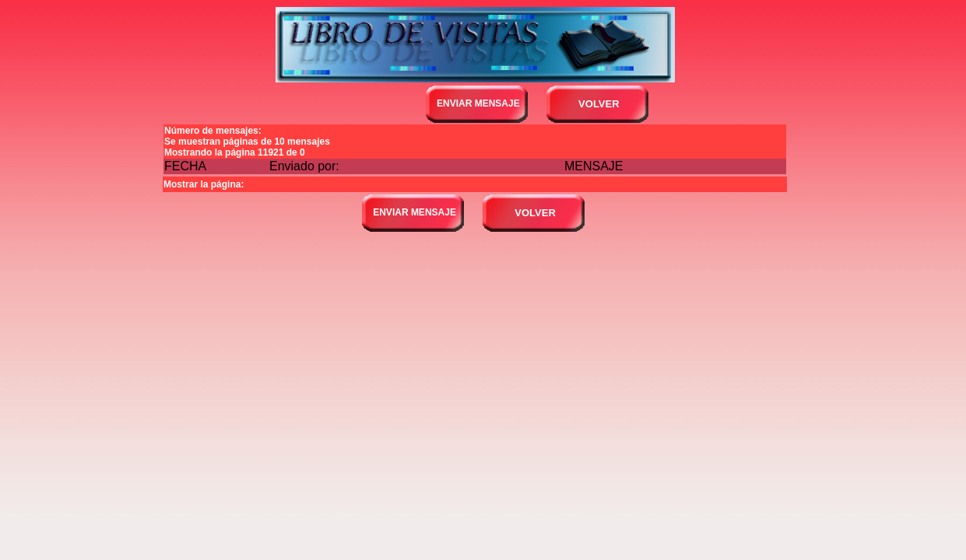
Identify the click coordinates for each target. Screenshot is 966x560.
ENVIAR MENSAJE (478, 103)
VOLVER (599, 104)
